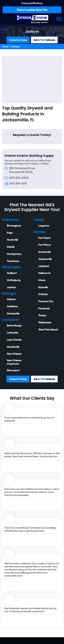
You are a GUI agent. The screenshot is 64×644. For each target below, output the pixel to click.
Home (5, 47)
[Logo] (32, 19)
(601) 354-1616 (18, 183)
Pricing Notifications (32, 3)
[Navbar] (59, 19)
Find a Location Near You (32, 10)
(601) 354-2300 (19, 178)
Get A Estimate (44, 40)
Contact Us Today (18, 40)
